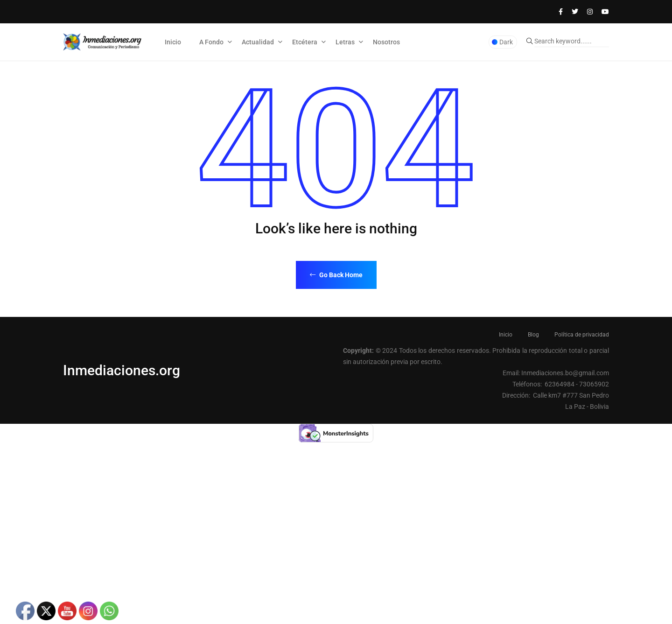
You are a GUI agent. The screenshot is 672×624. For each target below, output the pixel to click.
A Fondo (211, 42)
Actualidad (258, 42)
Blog (533, 335)
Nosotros (386, 42)
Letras (345, 42)
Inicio (173, 42)
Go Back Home (336, 275)
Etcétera (305, 42)
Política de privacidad (582, 335)
